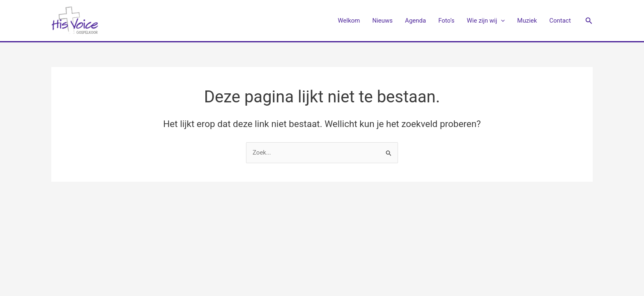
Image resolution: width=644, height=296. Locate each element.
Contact (560, 21)
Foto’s (446, 21)
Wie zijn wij (486, 21)
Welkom (349, 21)
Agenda (415, 21)
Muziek (527, 21)
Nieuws (383, 21)
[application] (501, 21)
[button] (589, 21)
